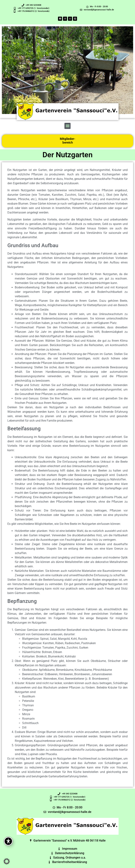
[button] (6, 71)
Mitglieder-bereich (67, 141)
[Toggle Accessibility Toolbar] (8, 841)
